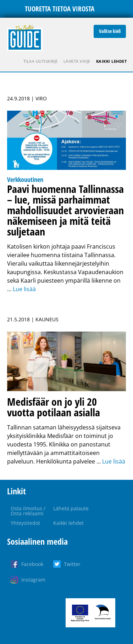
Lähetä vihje (77, 61)
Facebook (32, 564)
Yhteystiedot (25, 523)
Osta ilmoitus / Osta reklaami (28, 511)
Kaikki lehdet (112, 61)
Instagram (33, 580)
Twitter (72, 564)
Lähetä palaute (71, 508)
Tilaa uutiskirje (41, 61)
